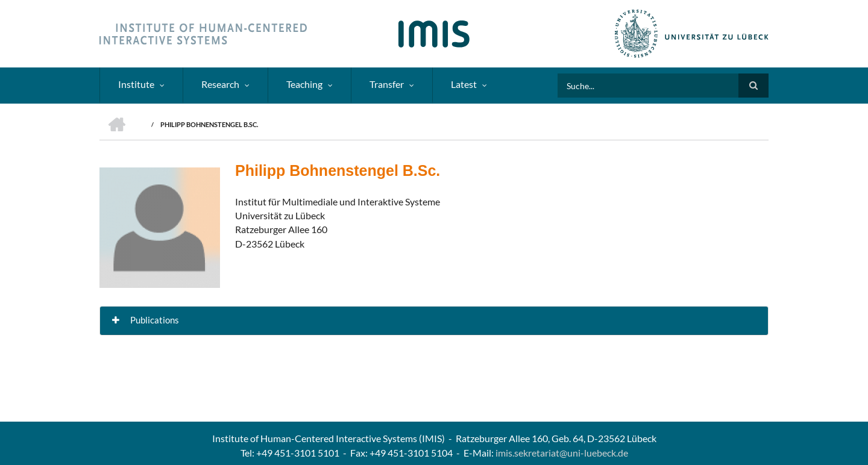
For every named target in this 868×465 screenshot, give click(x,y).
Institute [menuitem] (136, 84)
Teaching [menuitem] (304, 84)
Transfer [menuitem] (387, 84)
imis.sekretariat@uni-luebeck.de (562, 453)
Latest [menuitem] (464, 84)
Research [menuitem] (220, 84)
